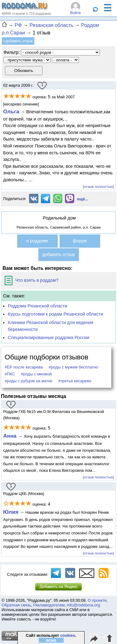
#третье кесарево (75, 381)
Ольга (11, 111)
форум (80, 241)
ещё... (83, 199)
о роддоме (37, 241)
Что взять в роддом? (32, 280)
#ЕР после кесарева (24, 367)
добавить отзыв (58, 255)
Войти (76, 13)
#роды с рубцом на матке (29, 381)
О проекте (97, 600)
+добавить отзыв (18, 41)
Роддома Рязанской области (37, 306)
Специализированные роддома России (49, 337)
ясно (51, 640)
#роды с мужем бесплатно (73, 367)
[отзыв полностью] (98, 186)
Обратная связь (16, 605)
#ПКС (10, 374)
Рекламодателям (49, 605)
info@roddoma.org (84, 605)
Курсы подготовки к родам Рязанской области (55, 314)
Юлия (11, 512)
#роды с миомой (36, 374)
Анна (11, 436)
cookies (68, 635)
